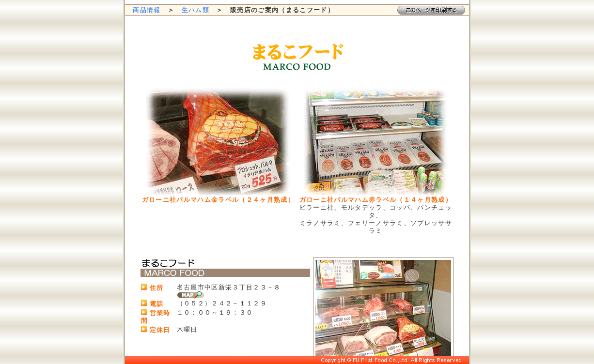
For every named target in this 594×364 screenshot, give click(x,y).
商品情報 (147, 10)
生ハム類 (195, 10)
